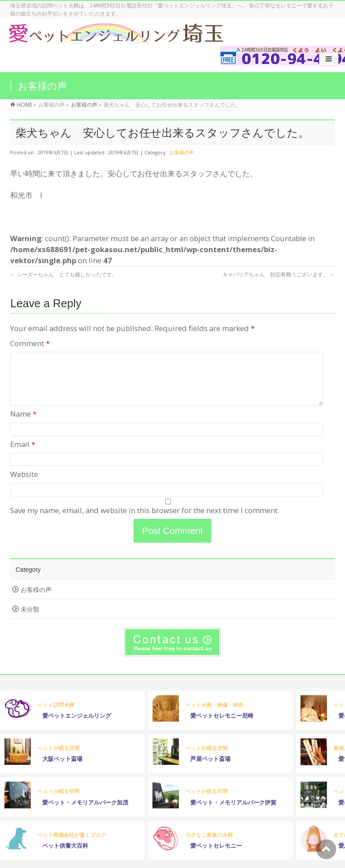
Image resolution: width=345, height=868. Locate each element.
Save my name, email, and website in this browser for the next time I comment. (145, 521)
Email (23, 455)
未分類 (30, 620)
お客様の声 (182, 152)
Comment (30, 343)
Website (24, 485)
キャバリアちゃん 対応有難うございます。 (279, 274)
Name (23, 424)
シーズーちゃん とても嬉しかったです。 (64, 274)
